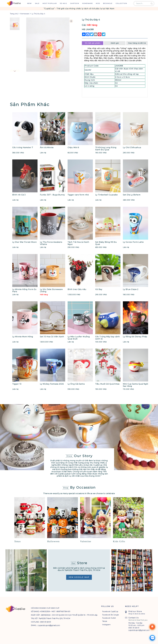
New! (30, 3)
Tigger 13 (17, 384)
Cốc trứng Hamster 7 (23, 148)
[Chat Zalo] (152, 638)
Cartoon (75, 3)
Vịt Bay (99, 289)
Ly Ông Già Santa (76, 384)
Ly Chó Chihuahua (132, 148)
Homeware (87, 3)
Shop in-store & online (137, 612)
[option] (79, 9)
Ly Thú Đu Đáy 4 (38, 14)
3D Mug (63, 3)
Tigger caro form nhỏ (78, 195)
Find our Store (135, 610)
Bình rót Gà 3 (19, 195)
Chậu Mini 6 (73, 148)
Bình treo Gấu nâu (77, 289)
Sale (37, 3)
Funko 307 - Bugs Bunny (52, 195)
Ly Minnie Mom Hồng (23, 337)
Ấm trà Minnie (47, 148)
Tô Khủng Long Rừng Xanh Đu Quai (106, 149)
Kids (98, 3)
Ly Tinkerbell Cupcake (106, 195)
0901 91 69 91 (45, 621)
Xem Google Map (79, 577)
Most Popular (50, 3)
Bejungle (108, 3)
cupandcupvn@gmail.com (49, 624)
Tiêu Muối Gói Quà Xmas (107, 384)
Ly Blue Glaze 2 (131, 289)
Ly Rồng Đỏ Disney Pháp (135, 337)
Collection (121, 3)
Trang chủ (14, 14)
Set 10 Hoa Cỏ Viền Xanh (52, 337)
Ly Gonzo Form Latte (133, 242)
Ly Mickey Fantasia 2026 (52, 384)
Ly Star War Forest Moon (24, 242)
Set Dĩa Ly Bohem (132, 195)
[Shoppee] (152, 627)
